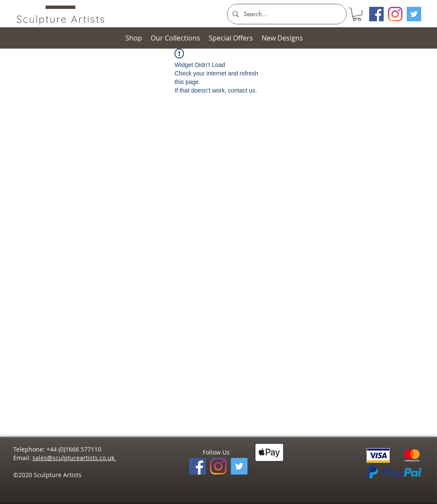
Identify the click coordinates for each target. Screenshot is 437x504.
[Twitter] (414, 14)
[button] (357, 14)
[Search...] (286, 14)
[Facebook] (197, 466)
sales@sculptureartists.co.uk (74, 458)
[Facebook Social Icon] (376, 14)
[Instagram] (395, 14)
